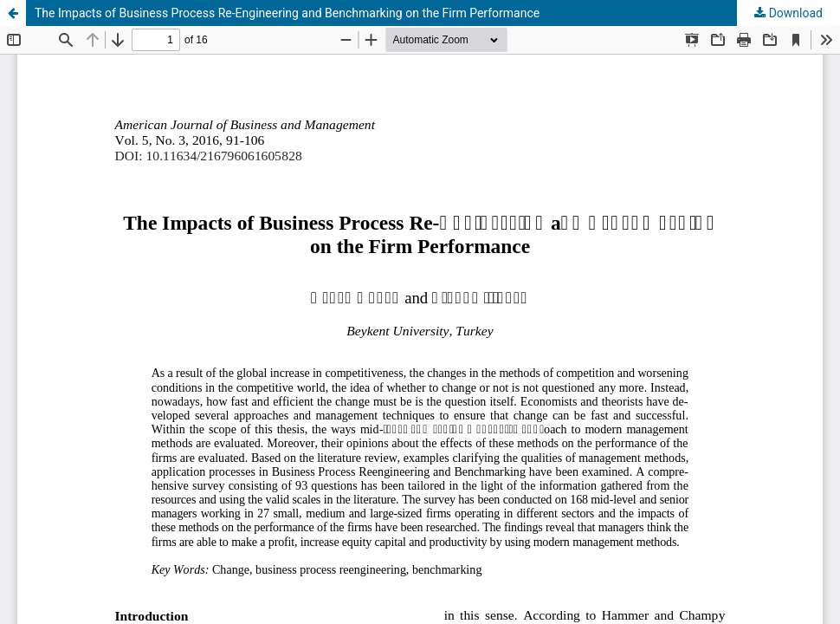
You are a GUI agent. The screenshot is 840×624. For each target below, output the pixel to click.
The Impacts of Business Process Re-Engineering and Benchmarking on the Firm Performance (287, 13)
